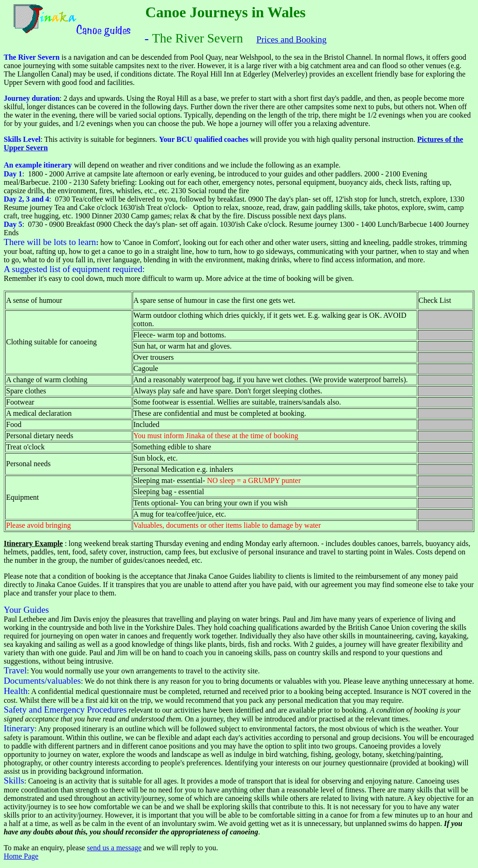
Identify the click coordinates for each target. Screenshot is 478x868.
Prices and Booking (291, 39)
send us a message (114, 848)
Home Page (21, 856)
